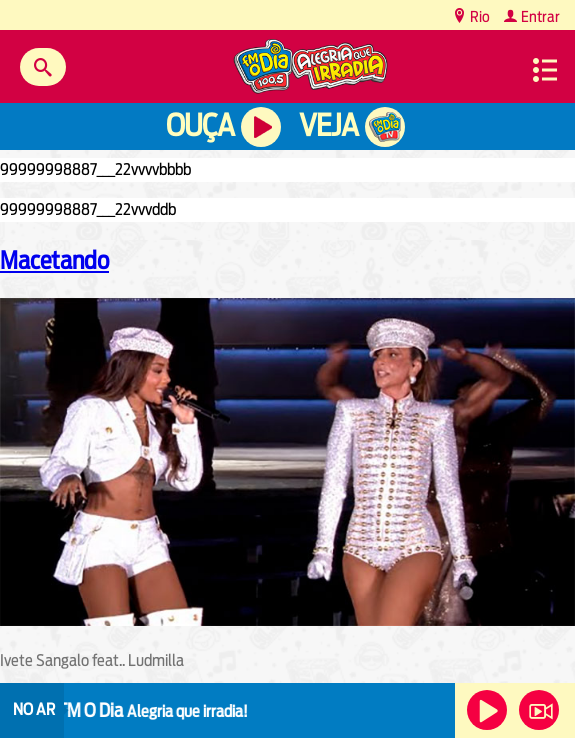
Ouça (200, 125)
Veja (328, 125)
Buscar (43, 67)
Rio (478, 16)
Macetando (54, 260)
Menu (545, 70)
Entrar (539, 16)
